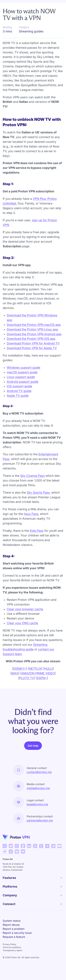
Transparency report (12, 950)
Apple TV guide (18, 396)
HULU (48, 669)
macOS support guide (22, 372)
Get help (33, 746)
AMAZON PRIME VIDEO (38, 673)
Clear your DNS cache (22, 623)
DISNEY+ (20, 669)
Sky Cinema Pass (32, 476)
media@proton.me (38, 788)
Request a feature (14, 937)
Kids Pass (37, 531)
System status (12, 921)
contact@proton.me (39, 772)
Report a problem (14, 929)
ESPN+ (42, 678)
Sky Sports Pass (38, 493)
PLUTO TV (27, 678)
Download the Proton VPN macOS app (34, 325)
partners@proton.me (40, 820)
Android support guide (23, 382)
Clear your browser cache (25, 609)
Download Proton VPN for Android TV (33, 343)
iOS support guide (19, 386)
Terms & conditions (12, 947)
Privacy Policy (9, 944)
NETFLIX (35, 669)
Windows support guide (23, 368)
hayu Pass (31, 514)
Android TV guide (19, 391)
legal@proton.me (37, 804)
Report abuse (11, 925)
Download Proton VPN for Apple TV (32, 348)
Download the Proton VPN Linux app (32, 330)
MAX (15, 673)
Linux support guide (21, 377)
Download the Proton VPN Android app (34, 334)
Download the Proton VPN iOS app (31, 339)
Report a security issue (17, 933)
